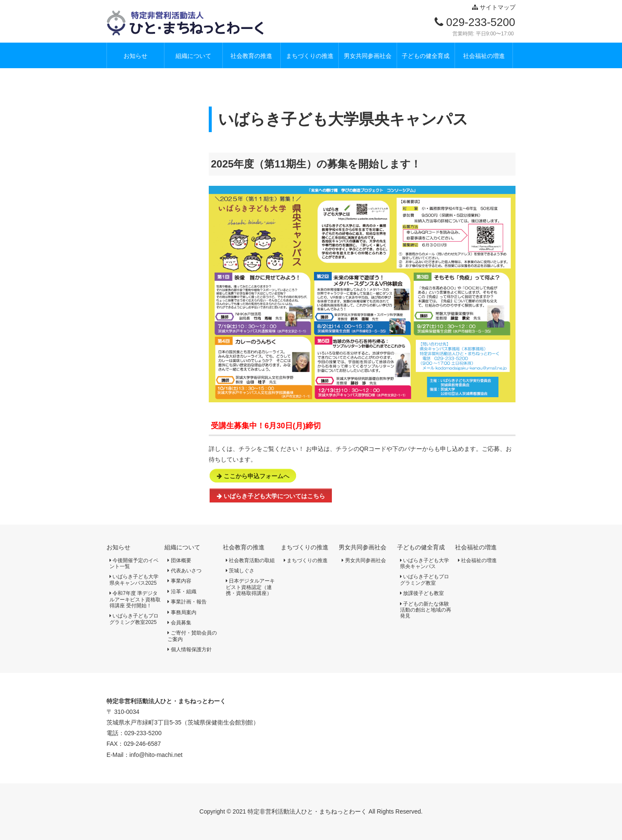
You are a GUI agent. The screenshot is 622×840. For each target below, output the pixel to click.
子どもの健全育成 (421, 547)
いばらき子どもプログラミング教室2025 (134, 619)
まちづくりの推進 (305, 547)
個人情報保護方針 (189, 649)
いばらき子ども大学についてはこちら (271, 496)
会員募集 (179, 623)
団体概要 (179, 560)
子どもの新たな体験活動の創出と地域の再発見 (426, 610)
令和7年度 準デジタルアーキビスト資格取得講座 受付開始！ (135, 599)
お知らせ (118, 547)
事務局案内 (182, 612)
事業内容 (179, 581)
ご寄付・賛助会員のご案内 (192, 636)
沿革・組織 (182, 592)
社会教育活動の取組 (250, 560)
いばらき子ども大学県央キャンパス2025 (134, 580)
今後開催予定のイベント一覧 (134, 563)
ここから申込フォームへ (253, 476)
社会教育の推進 (244, 547)
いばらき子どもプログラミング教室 (425, 580)
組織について (182, 547)
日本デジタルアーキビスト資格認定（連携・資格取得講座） (250, 587)
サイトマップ (494, 7)
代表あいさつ (184, 571)
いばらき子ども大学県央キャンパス (425, 563)
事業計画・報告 (187, 602)
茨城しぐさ (240, 571)
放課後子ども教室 (422, 593)
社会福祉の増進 (476, 547)
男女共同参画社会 (363, 547)
